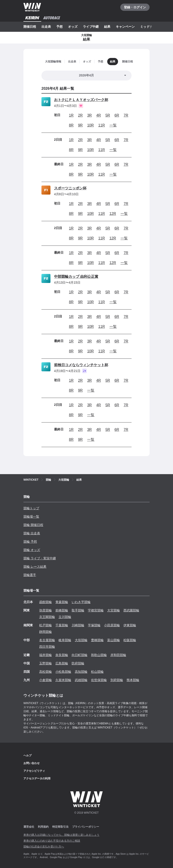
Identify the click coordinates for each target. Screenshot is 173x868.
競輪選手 (30, 575)
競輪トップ (31, 508)
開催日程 (30, 27)
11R (101, 125)
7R (126, 115)
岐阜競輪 (65, 640)
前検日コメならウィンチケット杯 (81, 365)
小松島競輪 (63, 672)
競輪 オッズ (32, 550)
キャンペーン (125, 27)
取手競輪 (78, 610)
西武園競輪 (131, 610)
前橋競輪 (62, 610)
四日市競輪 (47, 647)
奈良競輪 (62, 655)
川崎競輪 (78, 625)
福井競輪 (46, 655)
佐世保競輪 (99, 680)
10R (90, 125)
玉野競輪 (46, 663)
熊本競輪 (133, 680)
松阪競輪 (130, 640)
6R (117, 115)
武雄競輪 (81, 680)
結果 (107, 27)
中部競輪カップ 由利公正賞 (76, 277)
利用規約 (43, 827)
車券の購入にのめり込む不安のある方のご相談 (52, 841)
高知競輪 (81, 672)
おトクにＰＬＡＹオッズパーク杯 (81, 100)
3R (89, 115)
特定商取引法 (60, 827)
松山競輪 (97, 672)
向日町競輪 (80, 655)
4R (98, 115)
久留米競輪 (63, 680)
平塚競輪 (94, 625)
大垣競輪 (81, 640)
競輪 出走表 (32, 533)
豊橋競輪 (97, 640)
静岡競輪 (46, 632)
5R (108, 115)
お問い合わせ (32, 763)
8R (71, 125)
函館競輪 (46, 602)
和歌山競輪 (99, 655)
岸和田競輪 (118, 655)
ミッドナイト (150, 27)
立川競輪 (65, 617)
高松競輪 (46, 672)
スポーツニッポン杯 (70, 188)
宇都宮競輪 (96, 610)
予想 (59, 27)
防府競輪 (78, 663)
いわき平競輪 (81, 602)
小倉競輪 (46, 680)
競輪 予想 (30, 542)
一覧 (113, 125)
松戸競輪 (46, 625)
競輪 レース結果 (35, 567)
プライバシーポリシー (86, 827)
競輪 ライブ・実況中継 (40, 558)
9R (80, 125)
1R (71, 115)
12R (113, 214)
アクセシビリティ (34, 771)
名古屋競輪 (47, 640)
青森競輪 (62, 602)
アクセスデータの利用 (37, 778)
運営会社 (29, 827)
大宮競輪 (114, 610)
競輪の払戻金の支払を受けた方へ (44, 847)
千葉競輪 (62, 625)
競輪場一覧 (31, 517)
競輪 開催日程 (33, 525)
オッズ (73, 27)
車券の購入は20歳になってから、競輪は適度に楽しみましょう (61, 835)
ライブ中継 (91, 27)
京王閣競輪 (47, 617)
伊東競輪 (130, 625)
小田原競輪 (112, 625)
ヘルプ (27, 755)
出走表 (46, 27)
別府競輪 (117, 680)
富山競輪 (114, 640)
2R (80, 115)
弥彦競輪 (46, 610)
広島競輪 (62, 663)
